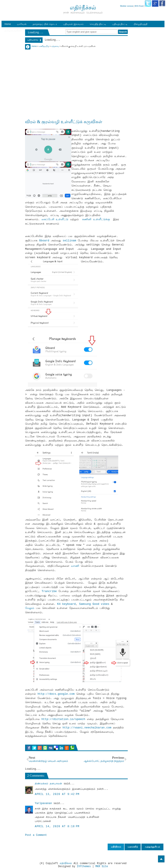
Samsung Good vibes (94, 604)
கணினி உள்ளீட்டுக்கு (96, 219)
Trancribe (50, 591)
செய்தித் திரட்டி (98, 24)
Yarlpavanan (43, 803)
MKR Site (102, 866)
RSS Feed (139, 6)
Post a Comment (36, 835)
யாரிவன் (22, 24)
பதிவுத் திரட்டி (120, 24)
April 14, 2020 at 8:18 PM (57, 827)
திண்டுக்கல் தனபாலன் (48, 784)
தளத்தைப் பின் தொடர (45, 24)
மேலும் (30, 608)
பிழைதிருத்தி (140, 24)
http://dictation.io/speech (63, 719)
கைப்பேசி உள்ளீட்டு (55, 219)
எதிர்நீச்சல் (66, 863)
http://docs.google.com (56, 694)
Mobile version (127, 6)
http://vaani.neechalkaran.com (87, 728)
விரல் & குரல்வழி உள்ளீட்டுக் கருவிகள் (64, 122)
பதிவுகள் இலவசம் (73, 24)
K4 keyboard (66, 604)
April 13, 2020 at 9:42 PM (57, 794)
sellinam (70, 241)
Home (8, 24)
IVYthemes (84, 866)
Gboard (45, 241)
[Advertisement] (76, 78)
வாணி (76, 566)
